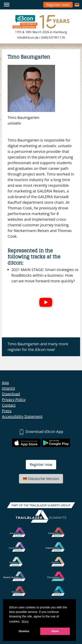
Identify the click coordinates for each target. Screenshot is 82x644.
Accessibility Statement (22, 416)
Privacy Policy (14, 399)
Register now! (58, 5)
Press (7, 411)
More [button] (25, 621)
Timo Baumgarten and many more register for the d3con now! (38, 347)
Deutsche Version (41, 479)
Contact (9, 405)
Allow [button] (55, 631)
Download (11, 394)
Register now (41, 464)
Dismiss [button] (24, 631)
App (5, 382)
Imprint (8, 388)
